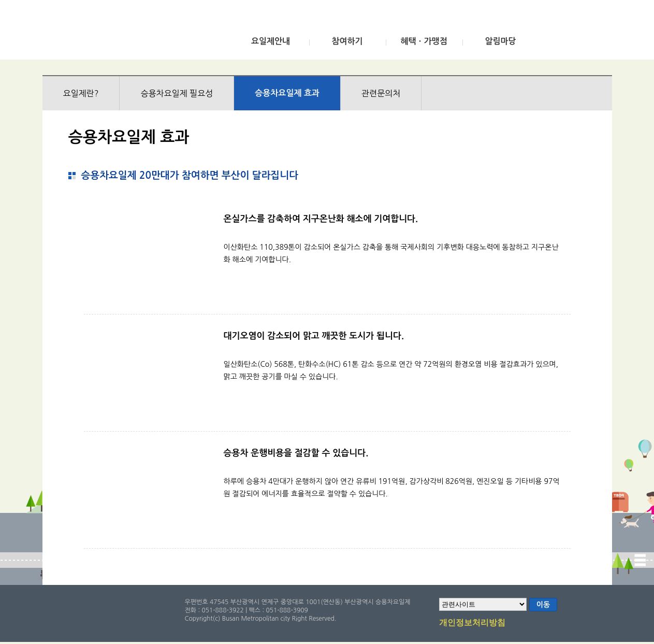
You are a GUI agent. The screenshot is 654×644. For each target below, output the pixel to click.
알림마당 (500, 41)
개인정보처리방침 (472, 623)
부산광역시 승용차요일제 (119, 33)
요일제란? (81, 93)
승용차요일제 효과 (287, 93)
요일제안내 (271, 41)
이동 (543, 605)
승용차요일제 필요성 (177, 93)
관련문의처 (381, 93)
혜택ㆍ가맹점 (424, 41)
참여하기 (347, 41)
